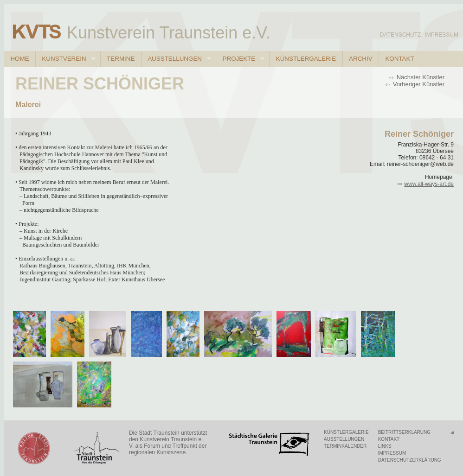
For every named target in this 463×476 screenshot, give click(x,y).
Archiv (361, 59)
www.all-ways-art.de (429, 184)
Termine (121, 59)
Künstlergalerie (306, 59)
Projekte (240, 59)
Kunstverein (65, 59)
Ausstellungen (176, 59)
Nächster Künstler (420, 77)
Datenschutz (400, 35)
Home (19, 59)
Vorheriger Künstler (418, 84)
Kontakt (399, 59)
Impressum (441, 35)
